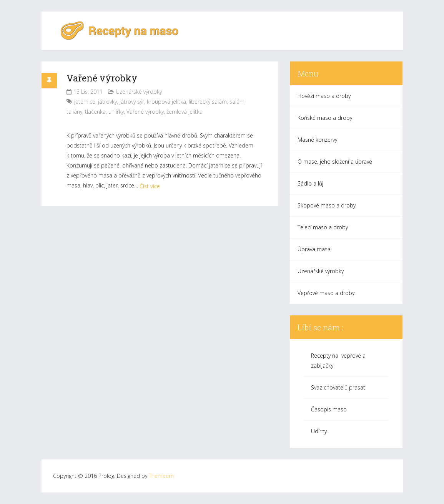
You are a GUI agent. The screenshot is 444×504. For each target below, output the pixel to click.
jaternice (85, 102)
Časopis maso (329, 409)
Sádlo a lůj (310, 183)
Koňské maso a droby (325, 118)
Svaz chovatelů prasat (338, 387)
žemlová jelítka (185, 112)
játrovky (107, 102)
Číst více (150, 186)
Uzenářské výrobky (139, 92)
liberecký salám (208, 102)
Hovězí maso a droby (324, 96)
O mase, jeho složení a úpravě (335, 162)
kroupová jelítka (166, 102)
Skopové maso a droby (327, 205)
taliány (74, 112)
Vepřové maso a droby (326, 293)
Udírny (319, 431)
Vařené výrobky (102, 78)
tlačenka (95, 112)
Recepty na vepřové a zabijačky (338, 361)
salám (237, 102)
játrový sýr (132, 102)
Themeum (161, 476)
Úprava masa (314, 249)
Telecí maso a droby (323, 227)
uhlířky (116, 112)
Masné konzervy (317, 140)
